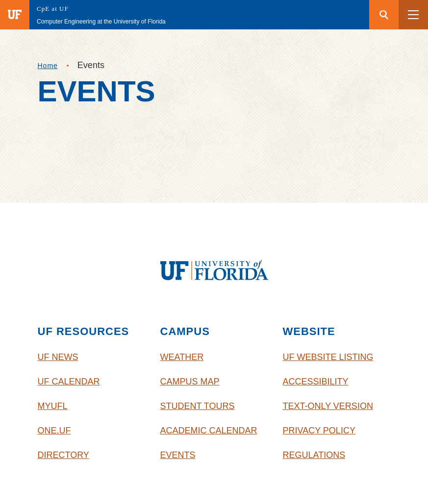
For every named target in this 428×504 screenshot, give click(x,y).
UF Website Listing (328, 357)
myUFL (53, 406)
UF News (58, 357)
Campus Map (190, 382)
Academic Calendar (209, 431)
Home (48, 66)
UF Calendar (69, 382)
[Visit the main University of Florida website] (15, 15)
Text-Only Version (328, 406)
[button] (413, 15)
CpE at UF (53, 9)
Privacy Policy (319, 431)
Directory (63, 455)
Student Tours (198, 406)
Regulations (314, 455)
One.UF (54, 431)
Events (178, 455)
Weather (182, 357)
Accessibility (316, 382)
